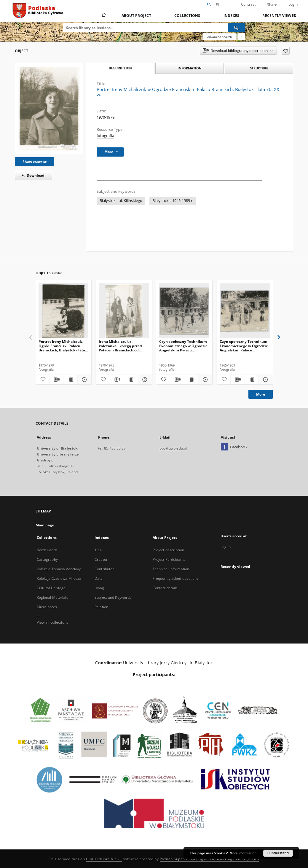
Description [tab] (120, 68)
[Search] (237, 28)
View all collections (52, 622)
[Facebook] (224, 447)
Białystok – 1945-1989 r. (173, 201)
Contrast (248, 4)
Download (32, 175)
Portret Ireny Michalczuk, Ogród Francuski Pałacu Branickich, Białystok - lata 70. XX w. (62, 346)
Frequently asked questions (176, 578)
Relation (101, 607)
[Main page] (103, 15)
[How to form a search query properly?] (241, 37)
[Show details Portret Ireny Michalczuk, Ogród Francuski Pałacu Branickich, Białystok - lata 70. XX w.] (84, 380)
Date (99, 578)
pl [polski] (218, 5)
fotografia (105, 136)
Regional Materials (52, 597)
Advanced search (220, 37)
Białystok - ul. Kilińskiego (121, 201)
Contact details (165, 588)
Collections (187, 16)
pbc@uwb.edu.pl (173, 448)
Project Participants (169, 559)
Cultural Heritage (51, 588)
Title (98, 550)
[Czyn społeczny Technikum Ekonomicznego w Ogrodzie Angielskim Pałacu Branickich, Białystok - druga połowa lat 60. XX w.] (184, 311)
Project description (168, 550)
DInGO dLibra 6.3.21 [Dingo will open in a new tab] (104, 859)
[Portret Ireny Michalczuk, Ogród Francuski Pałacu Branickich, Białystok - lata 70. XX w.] (64, 311)
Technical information (171, 569)
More (261, 394)
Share (272, 5)
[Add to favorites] (286, 51)
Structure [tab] (259, 68)
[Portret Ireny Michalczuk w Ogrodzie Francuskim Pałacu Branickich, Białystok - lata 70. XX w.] (49, 109)
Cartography (47, 559)
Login (293, 4)
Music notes (47, 607)
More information (243, 853)
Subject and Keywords (113, 597)
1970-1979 (106, 117)
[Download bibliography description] (56, 380)
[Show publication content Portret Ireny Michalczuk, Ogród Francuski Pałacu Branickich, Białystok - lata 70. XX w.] (70, 380)
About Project (136, 16)
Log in (226, 547)
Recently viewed (279, 16)
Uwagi (100, 588)
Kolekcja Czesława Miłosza (59, 578)
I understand (278, 853)
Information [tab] (190, 68)
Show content (35, 162)
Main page (45, 525)
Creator (101, 559)
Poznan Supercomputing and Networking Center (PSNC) (209, 859)
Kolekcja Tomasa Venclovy (59, 569)
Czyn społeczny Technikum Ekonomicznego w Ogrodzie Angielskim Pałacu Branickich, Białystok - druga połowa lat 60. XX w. (183, 346)
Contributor (104, 569)
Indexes (232, 16)
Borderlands (47, 550)
